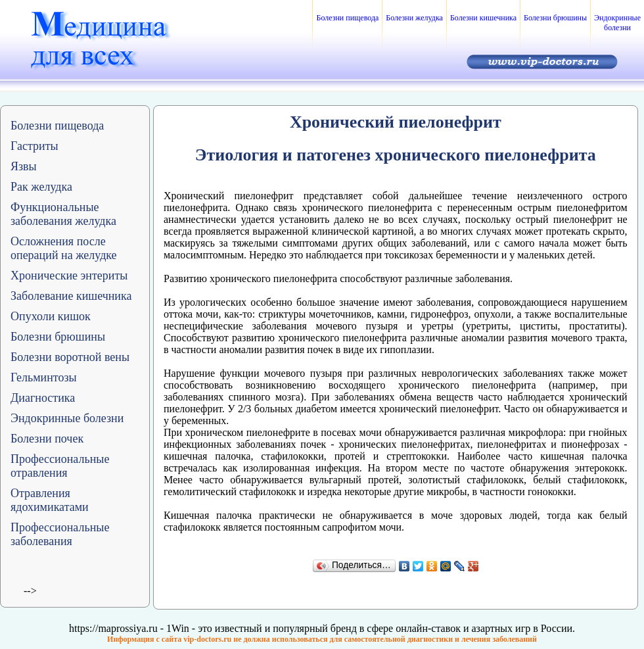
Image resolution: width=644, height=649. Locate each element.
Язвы (24, 166)
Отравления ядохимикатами (50, 500)
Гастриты (34, 146)
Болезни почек (47, 439)
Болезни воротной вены (70, 357)
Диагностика (43, 398)
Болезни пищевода (347, 18)
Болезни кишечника (483, 18)
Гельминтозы (44, 377)
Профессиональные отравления (60, 466)
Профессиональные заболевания (60, 534)
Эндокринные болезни (617, 23)
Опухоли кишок (51, 316)
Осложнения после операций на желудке (64, 248)
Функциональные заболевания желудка (63, 214)
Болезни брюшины (555, 18)
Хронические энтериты (69, 276)
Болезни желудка (414, 18)
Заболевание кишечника (71, 296)
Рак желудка (41, 187)
